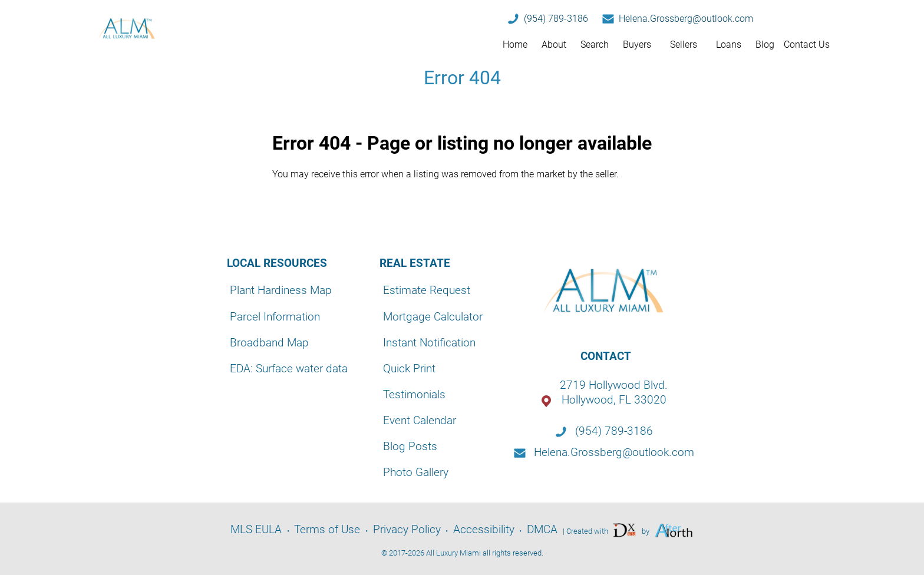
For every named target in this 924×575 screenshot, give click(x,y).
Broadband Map (269, 343)
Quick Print (409, 369)
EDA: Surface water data (289, 369)
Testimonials (414, 394)
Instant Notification (429, 343)
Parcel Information (275, 317)
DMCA (542, 529)
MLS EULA (256, 529)
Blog (765, 44)
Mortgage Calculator (433, 317)
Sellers (684, 44)
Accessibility (484, 529)
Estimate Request (427, 290)
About (554, 44)
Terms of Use (327, 529)
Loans (729, 44)
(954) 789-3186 (556, 19)
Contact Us (807, 44)
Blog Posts (410, 446)
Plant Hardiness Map (281, 290)
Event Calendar (420, 420)
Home (515, 44)
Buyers (637, 44)
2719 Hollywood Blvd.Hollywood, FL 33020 (614, 392)
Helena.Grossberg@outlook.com (686, 19)
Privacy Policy (407, 529)
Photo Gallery (416, 472)
